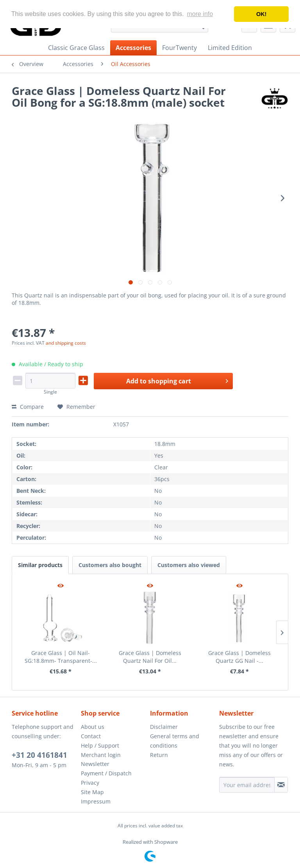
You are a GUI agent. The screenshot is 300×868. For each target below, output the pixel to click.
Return (159, 755)
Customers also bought (110, 565)
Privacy (90, 783)
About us (93, 727)
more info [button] (200, 14)
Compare (28, 407)
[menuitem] (76, 48)
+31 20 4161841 (39, 755)
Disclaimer (164, 727)
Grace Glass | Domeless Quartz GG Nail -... (239, 657)
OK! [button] (261, 14)
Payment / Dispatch (106, 773)
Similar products (40, 565)
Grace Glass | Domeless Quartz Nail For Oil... (150, 657)
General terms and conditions (175, 741)
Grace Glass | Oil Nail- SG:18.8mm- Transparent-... (61, 657)
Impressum (96, 801)
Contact (91, 736)
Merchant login (101, 755)
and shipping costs (66, 343)
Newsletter (95, 764)
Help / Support (100, 745)
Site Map (92, 792)
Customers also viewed (189, 565)
